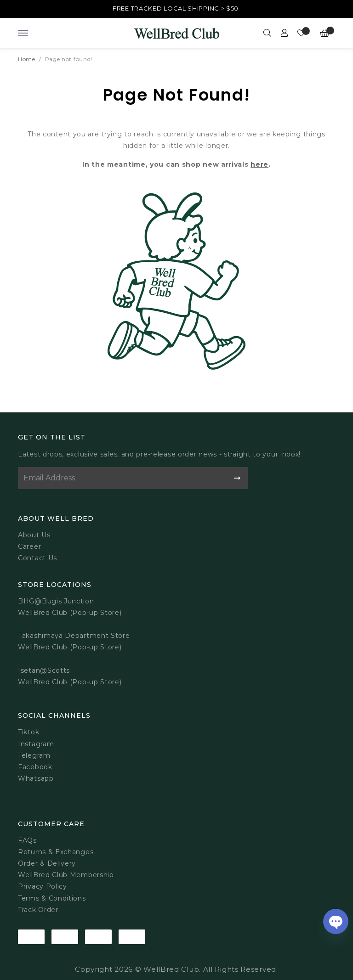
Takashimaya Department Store (74, 636)
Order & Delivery (47, 863)
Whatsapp (36, 778)
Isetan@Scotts (44, 670)
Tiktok (28, 732)
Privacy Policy (43, 886)
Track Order (38, 910)
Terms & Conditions (52, 898)
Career (29, 546)
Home (27, 59)
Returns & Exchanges (56, 852)
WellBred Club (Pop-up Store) (70, 647)
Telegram (34, 755)
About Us (34, 535)
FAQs (27, 840)
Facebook (35, 767)
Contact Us (37, 558)
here (259, 164)
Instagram (36, 744)
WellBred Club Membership (66, 875)
